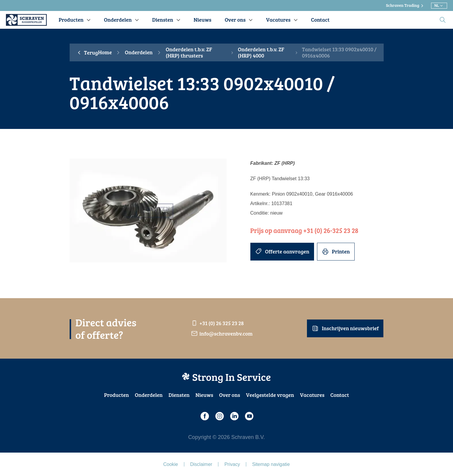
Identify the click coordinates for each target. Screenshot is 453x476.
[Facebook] (204, 416)
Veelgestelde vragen (270, 395)
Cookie (171, 464)
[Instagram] (219, 416)
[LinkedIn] (234, 416)
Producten (116, 395)
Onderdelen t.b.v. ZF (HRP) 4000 (261, 53)
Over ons (230, 395)
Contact (340, 395)
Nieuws (204, 395)
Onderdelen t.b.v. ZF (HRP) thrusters (189, 53)
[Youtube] (249, 416)
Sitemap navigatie (271, 464)
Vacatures (312, 395)
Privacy (232, 464)
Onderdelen (139, 52)
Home (105, 52)
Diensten (179, 395)
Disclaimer (201, 464)
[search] (443, 20)
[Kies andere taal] (439, 6)
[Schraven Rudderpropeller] (26, 20)
